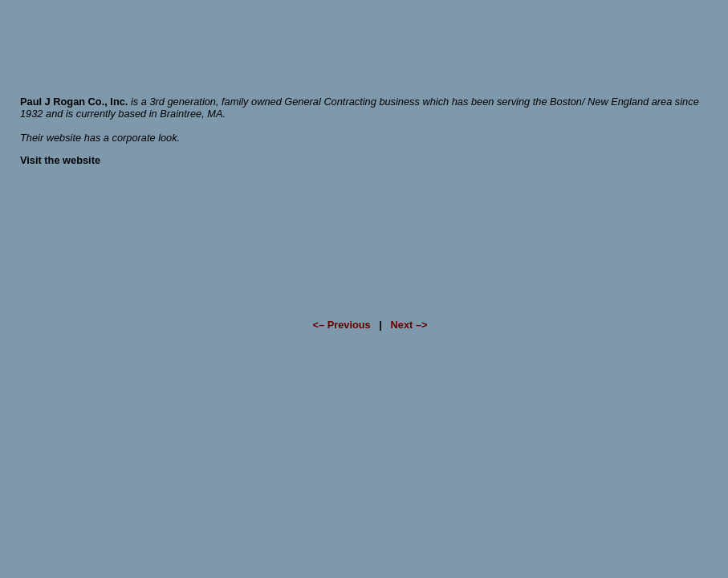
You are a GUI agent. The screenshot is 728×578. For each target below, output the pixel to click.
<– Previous (341, 325)
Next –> (409, 325)
